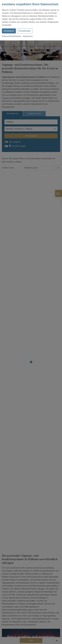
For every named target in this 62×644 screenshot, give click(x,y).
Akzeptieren (9, 31)
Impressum (28, 36)
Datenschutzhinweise (11, 36)
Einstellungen (25, 31)
